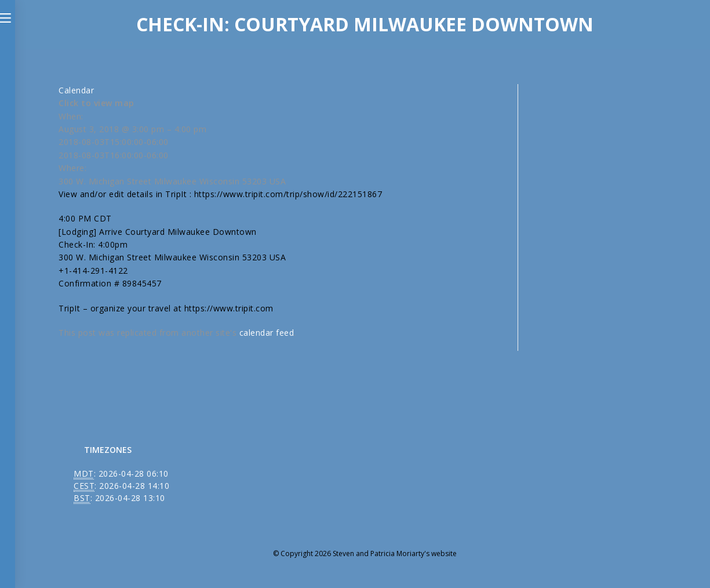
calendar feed (267, 333)
